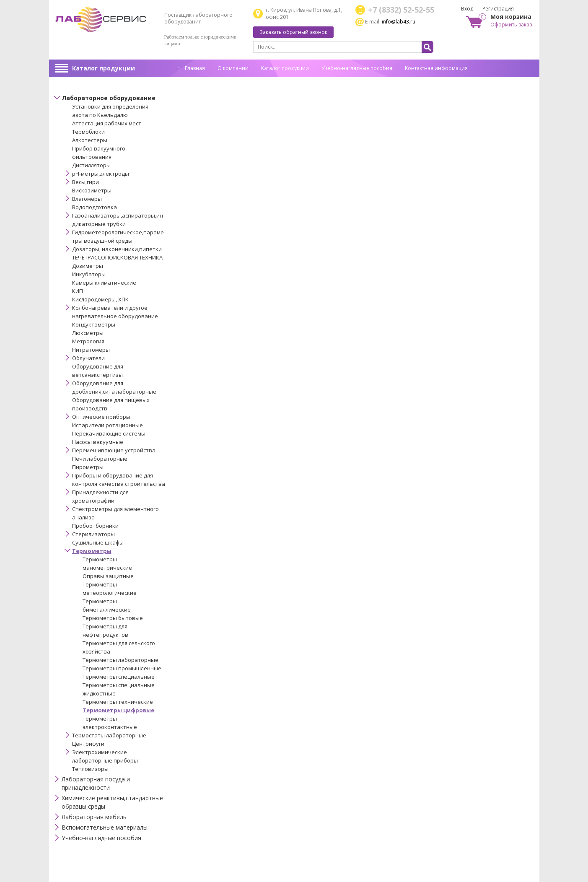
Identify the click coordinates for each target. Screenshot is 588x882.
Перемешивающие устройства (114, 450)
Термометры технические (118, 702)
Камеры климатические (104, 283)
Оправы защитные (108, 576)
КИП (78, 291)
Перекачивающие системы (109, 433)
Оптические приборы (101, 417)
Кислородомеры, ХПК (100, 299)
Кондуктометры (94, 324)
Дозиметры (88, 266)
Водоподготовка (95, 207)
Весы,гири (85, 182)
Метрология (88, 341)
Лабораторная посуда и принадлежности (96, 783)
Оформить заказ (511, 25)
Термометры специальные (119, 677)
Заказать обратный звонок (293, 32)
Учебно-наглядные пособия (357, 68)
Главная (191, 68)
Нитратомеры (91, 350)
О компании (233, 68)
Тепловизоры (90, 769)
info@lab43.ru (399, 22)
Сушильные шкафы (98, 542)
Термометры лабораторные (120, 660)
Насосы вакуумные (98, 442)
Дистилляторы (91, 165)
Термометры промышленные (122, 668)
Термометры (92, 551)
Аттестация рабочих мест (107, 123)
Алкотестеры (90, 140)
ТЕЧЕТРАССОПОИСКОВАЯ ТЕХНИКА (117, 257)
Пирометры (88, 467)
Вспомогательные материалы (105, 827)
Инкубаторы (89, 274)
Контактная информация (436, 68)
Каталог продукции (104, 68)
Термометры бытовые (113, 618)
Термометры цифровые (118, 710)
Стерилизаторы (93, 534)
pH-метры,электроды (101, 174)
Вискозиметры (92, 190)
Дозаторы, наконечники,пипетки (117, 249)
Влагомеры (87, 199)
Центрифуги (88, 744)
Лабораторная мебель (94, 817)
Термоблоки (88, 132)
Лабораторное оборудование (109, 98)
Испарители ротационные (107, 425)
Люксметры (88, 333)
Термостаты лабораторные (109, 735)
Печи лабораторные (100, 459)
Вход (467, 9)
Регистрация (498, 9)
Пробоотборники (95, 526)
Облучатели (88, 358)
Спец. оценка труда (202, 81)
